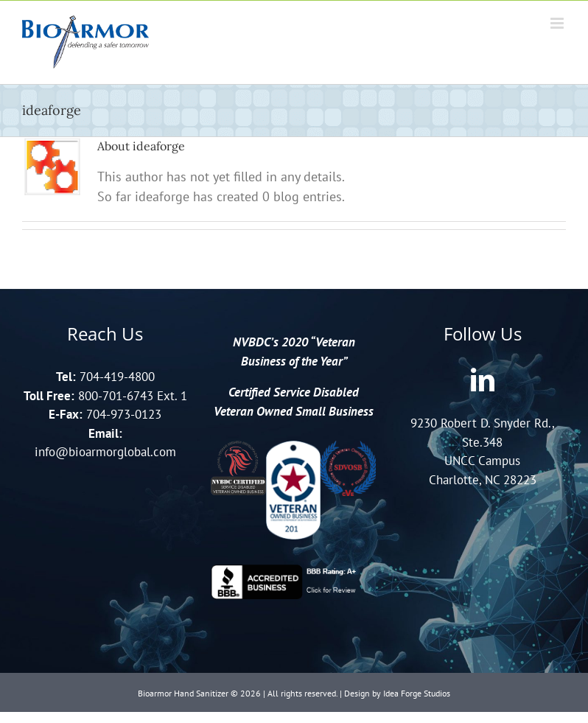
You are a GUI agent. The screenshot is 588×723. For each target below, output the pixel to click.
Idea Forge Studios (417, 693)
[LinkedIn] (483, 380)
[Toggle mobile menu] (558, 23)
